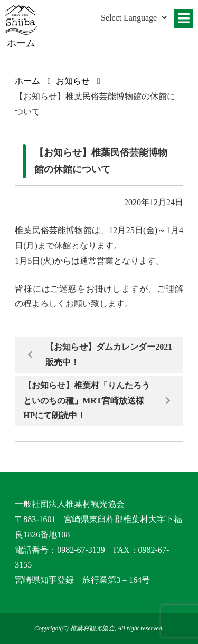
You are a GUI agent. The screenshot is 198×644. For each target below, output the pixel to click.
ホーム (27, 81)
